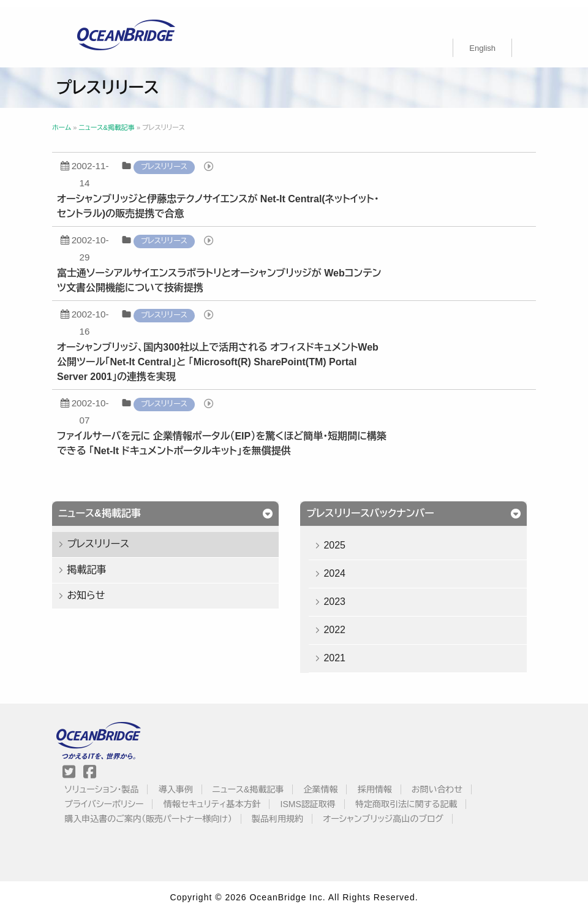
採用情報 (390, 782)
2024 (344, 566)
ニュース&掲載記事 (263, 782)
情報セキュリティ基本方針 (227, 797)
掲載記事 (105, 562)
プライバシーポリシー (119, 797)
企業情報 (335, 782)
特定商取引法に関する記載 (421, 797)
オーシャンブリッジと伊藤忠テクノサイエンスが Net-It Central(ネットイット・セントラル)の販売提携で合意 (237, 199)
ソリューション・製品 (116, 782)
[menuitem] (482, 40)
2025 (344, 538)
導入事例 (190, 782)
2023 (344, 594)
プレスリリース (183, 159)
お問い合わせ (452, 782)
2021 (344, 651)
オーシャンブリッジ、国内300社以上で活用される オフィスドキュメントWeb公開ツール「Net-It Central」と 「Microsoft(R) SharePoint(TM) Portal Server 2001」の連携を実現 (237, 355)
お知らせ (105, 588)
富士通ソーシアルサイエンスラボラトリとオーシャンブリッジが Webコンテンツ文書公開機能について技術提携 (238, 273)
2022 (344, 622)
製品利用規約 (292, 811)
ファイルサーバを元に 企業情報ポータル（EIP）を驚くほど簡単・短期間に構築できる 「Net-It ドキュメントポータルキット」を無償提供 (241, 436)
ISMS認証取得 (323, 797)
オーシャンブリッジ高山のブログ (398, 811)
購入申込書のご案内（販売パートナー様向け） (163, 811)
